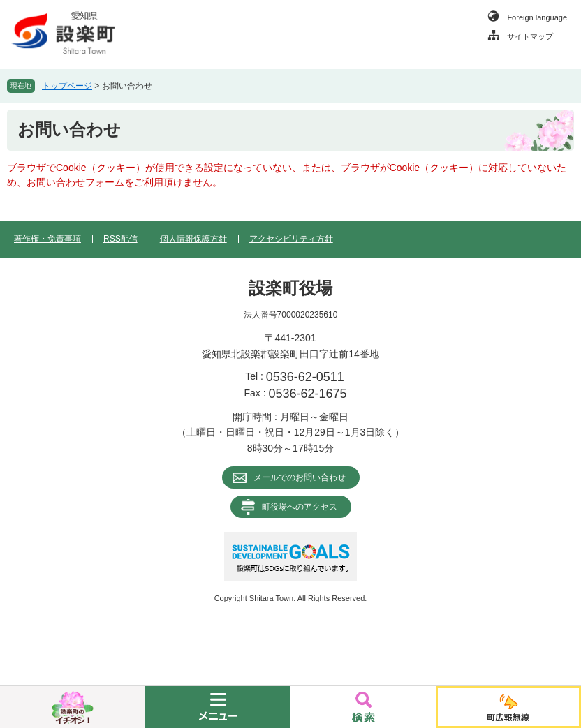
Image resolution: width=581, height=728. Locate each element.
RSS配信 (120, 239)
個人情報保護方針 (193, 239)
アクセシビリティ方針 (291, 239)
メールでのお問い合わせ (300, 477)
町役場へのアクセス (300, 507)
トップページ (67, 86)
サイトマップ (530, 36)
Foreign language (537, 17)
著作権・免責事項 (47, 239)
